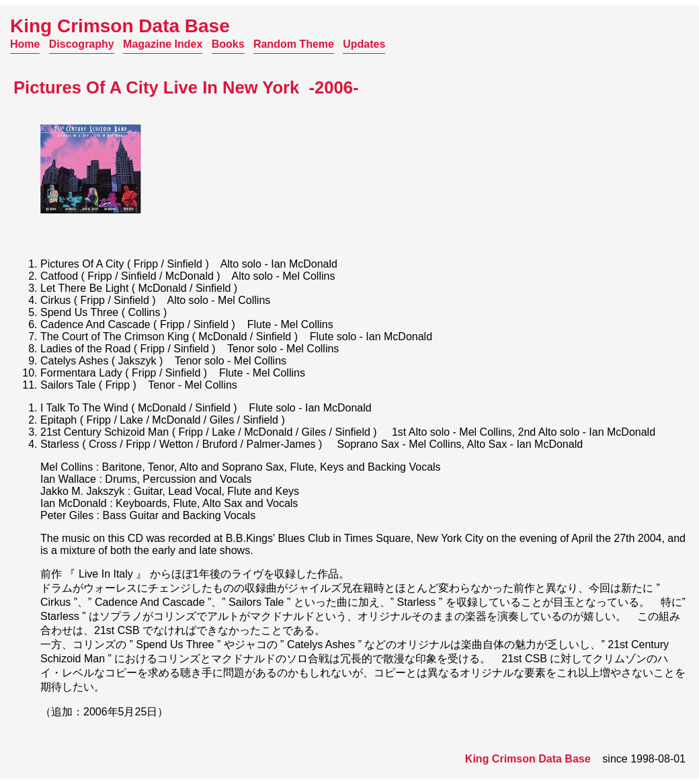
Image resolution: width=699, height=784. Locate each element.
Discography (82, 44)
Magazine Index (163, 44)
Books (228, 44)
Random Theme (294, 44)
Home (25, 44)
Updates (364, 44)
